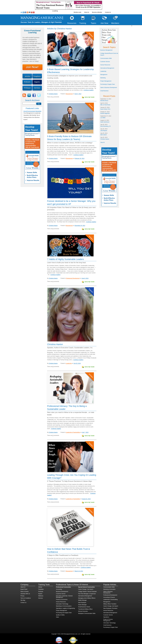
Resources (72, 23)
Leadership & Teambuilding (73, 432)
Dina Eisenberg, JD (105, 126)
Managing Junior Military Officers (87, 598)
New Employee (82, 603)
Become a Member (97, 12)
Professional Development (73, 278)
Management (69, 94)
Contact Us (108, 12)
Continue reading (89, 90)
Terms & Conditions (26, 598)
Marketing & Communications (64, 606)
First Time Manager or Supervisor (87, 594)
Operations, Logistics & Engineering (65, 608)
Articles (40, 587)
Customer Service (105, 62)
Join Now (104, 23)
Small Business (104, 91)
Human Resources (105, 65)
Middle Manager (82, 600)
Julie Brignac (104, 131)
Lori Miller (103, 118)
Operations (106, 617)
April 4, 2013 (78, 94)
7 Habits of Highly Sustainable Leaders (65, 259)
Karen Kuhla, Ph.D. (105, 109)
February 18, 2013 (80, 158)
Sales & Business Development (109, 88)
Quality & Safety (60, 615)
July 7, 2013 (85, 432)
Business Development (62, 592)
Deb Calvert (103, 135)
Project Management (106, 81)
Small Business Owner (84, 607)
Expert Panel (24, 589)
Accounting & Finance (109, 597)
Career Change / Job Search (86, 589)
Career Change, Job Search (111, 606)
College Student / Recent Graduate (87, 592)
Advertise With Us (25, 594)
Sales (57, 617)
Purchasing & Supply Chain (108, 84)
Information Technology (62, 604)
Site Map (23, 600)
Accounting (59, 589)
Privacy (22, 596)
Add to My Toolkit (89, 97)
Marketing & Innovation (109, 589)
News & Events (25, 592)
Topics (93, 23)
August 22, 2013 (86, 499)
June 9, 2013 (85, 278)
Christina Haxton (53, 94)
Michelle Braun (104, 101)
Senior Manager (82, 605)
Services (41, 598)
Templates (41, 589)
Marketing (103, 78)
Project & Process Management (108, 620)
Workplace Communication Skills (87, 613)
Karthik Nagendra (105, 113)
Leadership (69, 363)
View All (102, 142)
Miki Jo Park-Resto (105, 105)
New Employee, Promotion (110, 608)
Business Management (106, 50)
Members (115, 23)
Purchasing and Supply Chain (64, 613)
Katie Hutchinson (105, 122)
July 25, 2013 (77, 363)
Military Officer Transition (110, 604)
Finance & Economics (62, 599)
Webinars (41, 596)
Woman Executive (83, 611)
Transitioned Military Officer (85, 609)
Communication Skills (106, 58)
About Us (87, 12)
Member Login (77, 12)
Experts (40, 594)
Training (83, 23)
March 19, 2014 (79, 571)
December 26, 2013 (80, 226)
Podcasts (41, 592)
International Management (107, 68)
